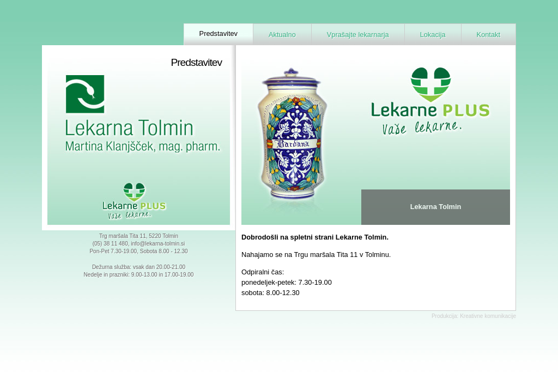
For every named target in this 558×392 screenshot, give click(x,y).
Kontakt (489, 35)
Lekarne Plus (139, 201)
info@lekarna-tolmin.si (158, 244)
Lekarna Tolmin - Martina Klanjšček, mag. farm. (129, 121)
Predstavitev (219, 33)
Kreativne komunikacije (488, 316)
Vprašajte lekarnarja (358, 35)
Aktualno (282, 35)
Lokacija (433, 35)
